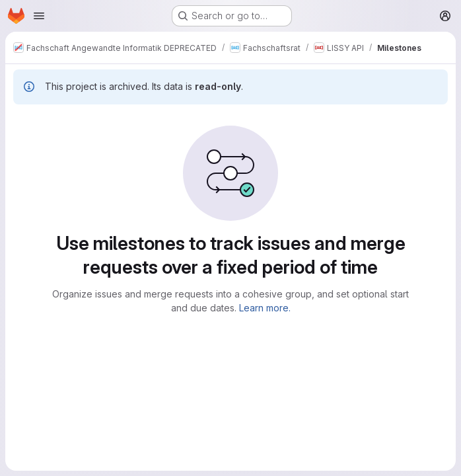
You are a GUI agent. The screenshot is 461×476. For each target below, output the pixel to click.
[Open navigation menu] (39, 16)
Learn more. (265, 308)
